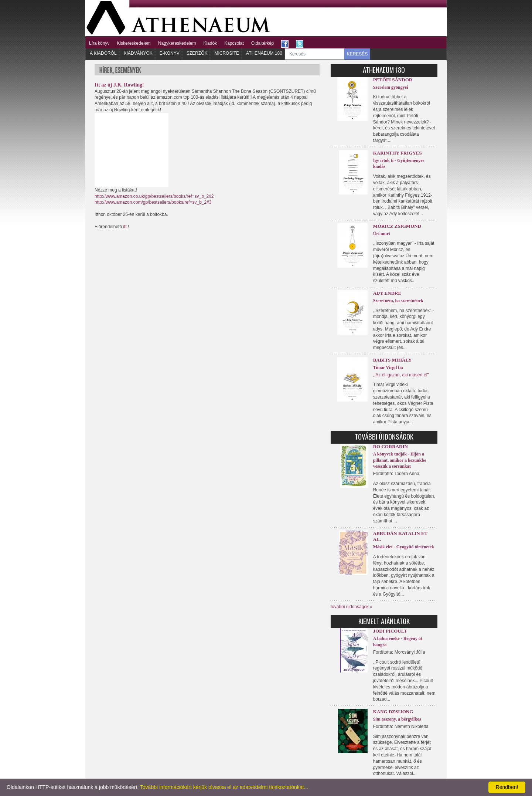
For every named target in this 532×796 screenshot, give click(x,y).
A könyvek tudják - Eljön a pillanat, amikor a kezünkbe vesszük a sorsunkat (400, 460)
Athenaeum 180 (264, 53)
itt (125, 227)
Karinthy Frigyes (398, 153)
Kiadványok (138, 53)
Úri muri (382, 234)
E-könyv (170, 53)
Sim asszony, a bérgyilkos (397, 719)
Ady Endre (387, 293)
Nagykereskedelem (177, 43)
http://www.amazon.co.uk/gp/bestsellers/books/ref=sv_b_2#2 (154, 196)
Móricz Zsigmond (397, 226)
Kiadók (210, 43)
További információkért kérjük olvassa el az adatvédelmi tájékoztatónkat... (224, 787)
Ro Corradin (391, 446)
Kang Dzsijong (393, 712)
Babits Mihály (393, 360)
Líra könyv (99, 43)
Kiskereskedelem (134, 43)
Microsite (227, 53)
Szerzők (197, 53)
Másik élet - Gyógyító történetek (404, 547)
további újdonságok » (352, 607)
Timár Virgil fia (388, 367)
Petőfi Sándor (393, 80)
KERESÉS (357, 54)
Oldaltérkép (262, 43)
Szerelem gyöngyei (391, 87)
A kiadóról (103, 53)
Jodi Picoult (390, 631)
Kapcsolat (234, 43)
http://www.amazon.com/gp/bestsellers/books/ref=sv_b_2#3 (153, 202)
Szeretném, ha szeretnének (398, 301)
